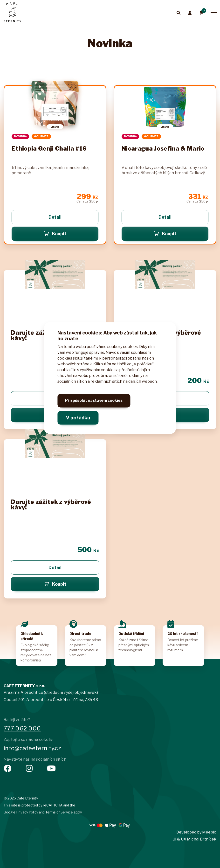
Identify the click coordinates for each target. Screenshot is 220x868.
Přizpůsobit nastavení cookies (94, 406)
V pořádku (78, 420)
